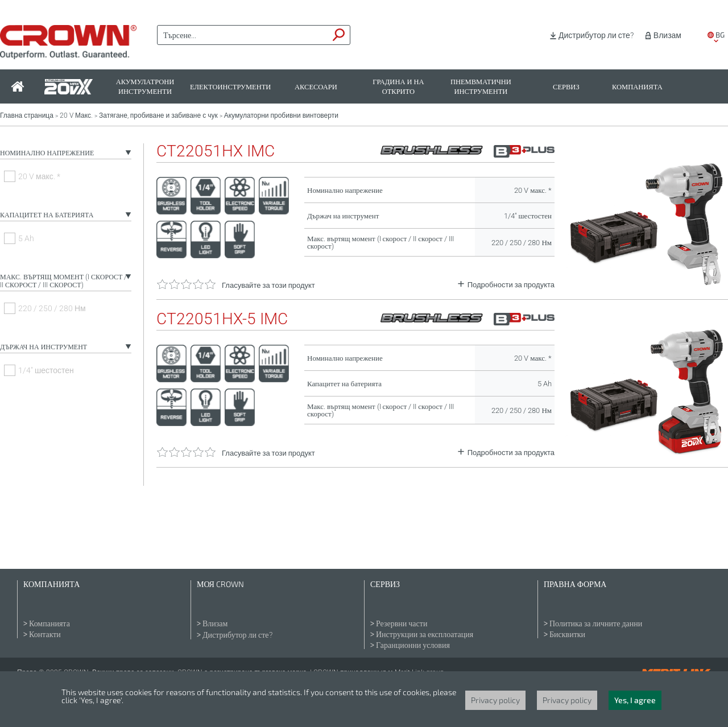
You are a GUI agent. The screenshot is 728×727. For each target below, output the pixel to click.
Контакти (45, 634)
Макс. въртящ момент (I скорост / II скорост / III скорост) (63, 281)
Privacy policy (495, 700)
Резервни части (402, 623)
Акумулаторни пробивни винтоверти (281, 115)
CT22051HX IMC (216, 151)
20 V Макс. (76, 115)
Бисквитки (567, 634)
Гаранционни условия (413, 645)
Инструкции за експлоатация (425, 634)
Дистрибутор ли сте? (596, 35)
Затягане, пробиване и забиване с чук (158, 115)
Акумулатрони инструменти (145, 86)
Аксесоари (316, 87)
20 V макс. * (39, 176)
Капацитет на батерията (47, 215)
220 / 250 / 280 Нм (52, 308)
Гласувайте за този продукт (268, 285)
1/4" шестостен (46, 370)
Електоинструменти (230, 87)
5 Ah (26, 238)
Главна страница (27, 115)
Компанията (637, 87)
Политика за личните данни (596, 623)
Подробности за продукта (511, 285)
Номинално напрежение (47, 153)
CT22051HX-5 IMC (222, 319)
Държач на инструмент (44, 347)
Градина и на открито (398, 86)
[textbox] (243, 35)
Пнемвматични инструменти (481, 86)
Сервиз (566, 87)
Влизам (667, 35)
